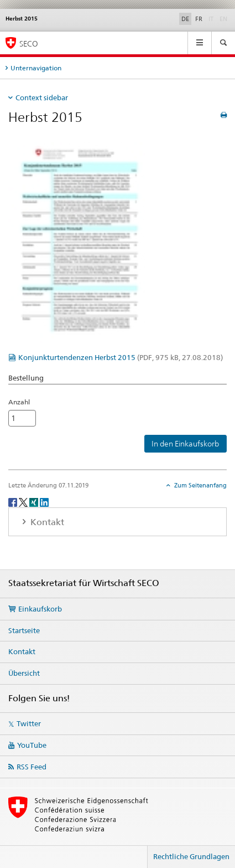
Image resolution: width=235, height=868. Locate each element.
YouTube (32, 745)
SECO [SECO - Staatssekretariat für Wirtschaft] (29, 43)
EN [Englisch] (224, 18)
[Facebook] (14, 502)
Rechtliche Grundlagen (191, 856)
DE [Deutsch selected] (185, 19)
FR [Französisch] (199, 19)
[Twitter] (24, 502)
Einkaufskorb (40, 609)
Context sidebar (42, 97)
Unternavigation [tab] (36, 68)
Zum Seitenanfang (200, 485)
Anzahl (19, 402)
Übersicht (24, 673)
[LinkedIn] (44, 502)
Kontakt (22, 651)
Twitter (29, 723)
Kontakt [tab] (46, 522)
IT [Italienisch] (212, 18)
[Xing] (35, 502)
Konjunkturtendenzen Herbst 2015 (121, 357)
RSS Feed (32, 767)
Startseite (24, 630)
